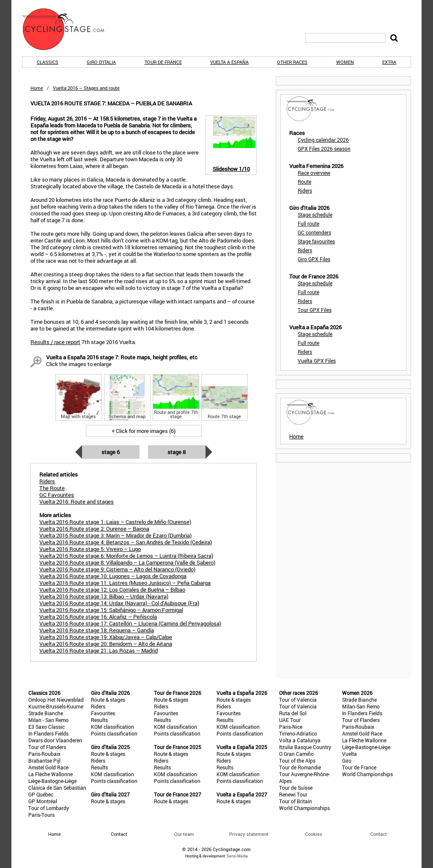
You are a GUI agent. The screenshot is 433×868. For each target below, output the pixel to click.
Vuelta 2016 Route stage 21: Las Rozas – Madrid (99, 650)
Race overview (314, 173)
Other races (292, 62)
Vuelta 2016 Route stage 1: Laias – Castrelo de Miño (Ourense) (115, 522)
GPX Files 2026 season (324, 149)
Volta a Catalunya (300, 740)
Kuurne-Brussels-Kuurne (56, 706)
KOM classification (112, 727)
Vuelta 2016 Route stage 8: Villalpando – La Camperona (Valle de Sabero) (127, 562)
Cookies (314, 834)
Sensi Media (237, 856)
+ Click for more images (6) (144, 431)
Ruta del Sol (293, 713)
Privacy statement (249, 834)
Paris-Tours (41, 815)
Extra (389, 62)
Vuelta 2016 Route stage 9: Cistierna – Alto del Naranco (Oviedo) (117, 569)
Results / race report (55, 342)
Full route (308, 223)
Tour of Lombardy (49, 808)
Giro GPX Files (314, 259)
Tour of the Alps (297, 761)
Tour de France (163, 62)
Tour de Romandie (300, 767)
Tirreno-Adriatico (298, 733)
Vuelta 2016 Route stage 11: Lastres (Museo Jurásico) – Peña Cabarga (125, 583)
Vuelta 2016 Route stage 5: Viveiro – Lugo (90, 549)
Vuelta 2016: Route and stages (77, 502)
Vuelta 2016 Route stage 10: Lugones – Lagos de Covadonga (113, 576)
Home (37, 88)
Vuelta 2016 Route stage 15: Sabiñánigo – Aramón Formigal (111, 610)
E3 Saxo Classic (47, 727)
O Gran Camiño (296, 754)
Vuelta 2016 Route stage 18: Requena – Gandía (97, 630)
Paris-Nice (291, 727)
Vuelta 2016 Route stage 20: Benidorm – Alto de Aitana (106, 644)
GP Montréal (43, 801)
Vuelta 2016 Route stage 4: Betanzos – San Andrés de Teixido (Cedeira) (126, 542)
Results (99, 720)
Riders (305, 190)
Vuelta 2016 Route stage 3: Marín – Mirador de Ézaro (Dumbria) (115, 535)
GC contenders (314, 232)
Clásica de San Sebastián (57, 788)
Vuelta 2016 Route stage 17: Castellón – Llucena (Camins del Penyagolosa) (130, 623)
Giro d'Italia (101, 62)
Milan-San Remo (361, 706)
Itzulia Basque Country (305, 747)
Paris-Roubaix (44, 754)
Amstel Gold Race (48, 767)
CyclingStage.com (69, 29)
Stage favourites (316, 241)
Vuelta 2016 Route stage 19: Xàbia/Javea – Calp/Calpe (106, 637)
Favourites (103, 713)
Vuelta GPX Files (317, 361)
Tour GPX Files (315, 310)
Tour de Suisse (296, 788)
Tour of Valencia (298, 700)
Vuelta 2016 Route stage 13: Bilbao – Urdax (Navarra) (104, 596)
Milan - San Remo (48, 720)
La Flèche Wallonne (51, 774)
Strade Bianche (46, 713)
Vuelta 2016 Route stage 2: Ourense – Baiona (94, 529)
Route (304, 182)
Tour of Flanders (47, 747)
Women (345, 62)
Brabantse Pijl (44, 761)
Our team (184, 834)
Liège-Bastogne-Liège (52, 781)
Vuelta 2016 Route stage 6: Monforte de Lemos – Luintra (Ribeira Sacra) (126, 556)
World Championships (304, 808)
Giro (347, 761)
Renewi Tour (293, 794)
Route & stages (108, 700)
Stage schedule (315, 215)
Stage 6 (111, 452)
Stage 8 (177, 452)
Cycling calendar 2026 (323, 140)
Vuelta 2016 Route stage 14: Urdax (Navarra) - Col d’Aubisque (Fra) (119, 603)
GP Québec (41, 794)
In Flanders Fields (48, 733)
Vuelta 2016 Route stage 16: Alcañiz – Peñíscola (98, 617)
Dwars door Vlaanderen (55, 740)
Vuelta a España (229, 62)
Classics (48, 62)
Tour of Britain (296, 801)
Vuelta (349, 754)
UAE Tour (290, 720)
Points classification (114, 733)
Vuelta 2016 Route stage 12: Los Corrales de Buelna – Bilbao (112, 590)
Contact (379, 834)
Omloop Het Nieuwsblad (56, 700)
